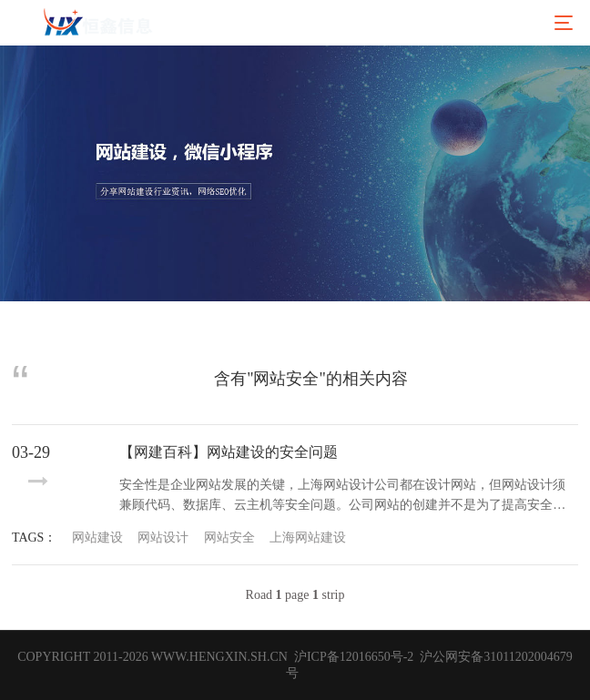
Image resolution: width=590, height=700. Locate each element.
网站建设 (97, 538)
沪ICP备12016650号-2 (352, 657)
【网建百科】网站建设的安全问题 (229, 452)
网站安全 (229, 538)
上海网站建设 (308, 538)
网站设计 (163, 538)
